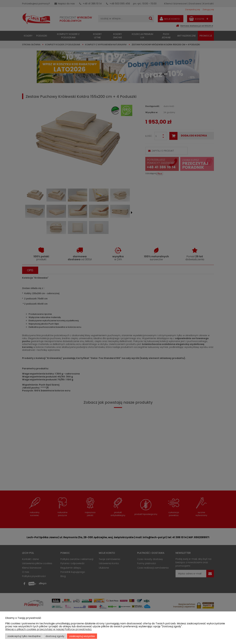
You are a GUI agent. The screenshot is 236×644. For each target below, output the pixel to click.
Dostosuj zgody (55, 636)
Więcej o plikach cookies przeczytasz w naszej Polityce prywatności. (49, 629)
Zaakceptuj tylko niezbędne (24, 636)
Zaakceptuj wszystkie (82, 636)
